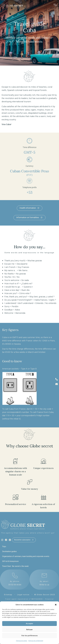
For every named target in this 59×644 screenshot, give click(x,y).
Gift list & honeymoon (10, 561)
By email (44, 581)
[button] (56, 605)
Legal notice (23, 595)
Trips (4, 547)
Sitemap (8, 595)
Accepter (29, 624)
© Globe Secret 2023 (45, 595)
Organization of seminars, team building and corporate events (26, 556)
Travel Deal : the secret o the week (15, 566)
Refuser (29, 630)
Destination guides (9, 551)
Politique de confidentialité (36, 641)
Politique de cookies (22, 641)
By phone (15, 581)
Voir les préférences (29, 636)
